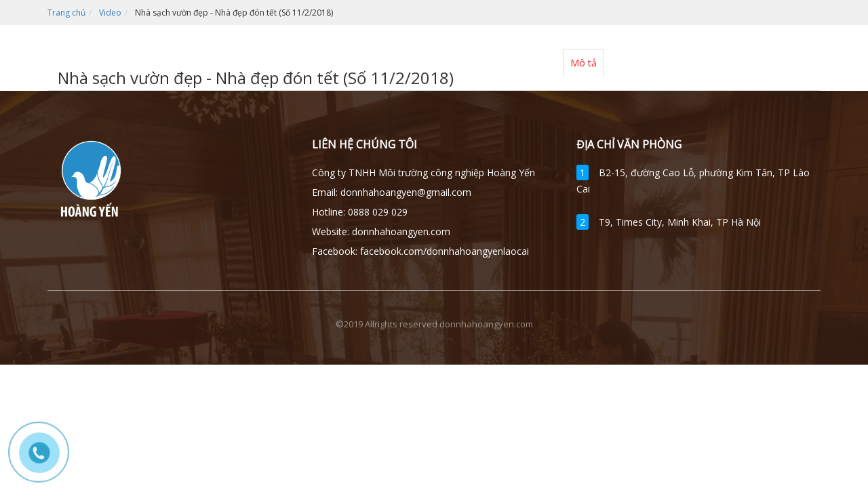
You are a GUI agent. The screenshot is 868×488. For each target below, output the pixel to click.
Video (110, 13)
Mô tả (584, 63)
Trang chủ (66, 13)
